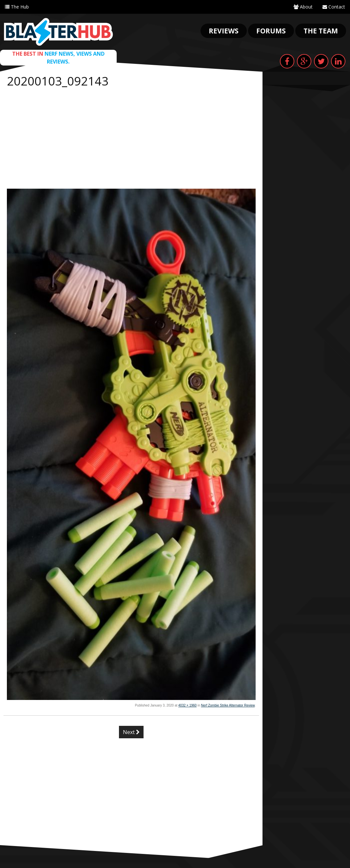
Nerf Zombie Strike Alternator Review (228, 705)
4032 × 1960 (187, 705)
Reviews (224, 31)
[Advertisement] (131, 140)
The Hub (17, 7)
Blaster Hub (58, 32)
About (303, 7)
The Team (321, 31)
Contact (334, 7)
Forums (271, 31)
